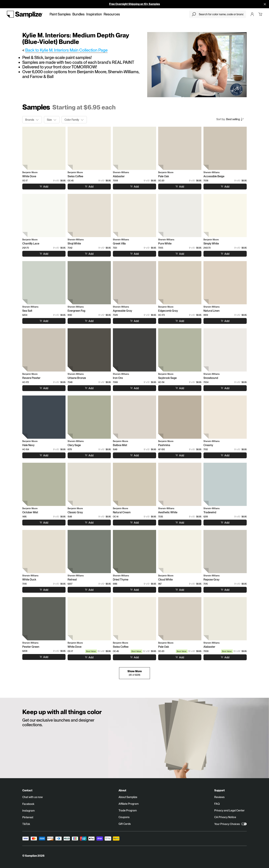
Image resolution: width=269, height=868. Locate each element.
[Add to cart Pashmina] (180, 455)
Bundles (78, 14)
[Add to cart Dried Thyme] (134, 590)
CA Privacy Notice (225, 817)
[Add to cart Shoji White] (89, 254)
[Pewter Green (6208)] (44, 619)
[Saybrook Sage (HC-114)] (180, 350)
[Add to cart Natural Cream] (134, 523)
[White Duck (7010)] (44, 552)
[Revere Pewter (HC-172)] (44, 350)
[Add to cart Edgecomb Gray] (180, 321)
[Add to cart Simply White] (225, 254)
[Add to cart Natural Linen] (225, 321)
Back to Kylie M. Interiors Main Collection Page (66, 50)
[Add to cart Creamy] (225, 455)
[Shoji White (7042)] (89, 215)
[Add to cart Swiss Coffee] (89, 187)
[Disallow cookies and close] (265, 4)
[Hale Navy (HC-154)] (44, 417)
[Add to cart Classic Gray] (89, 523)
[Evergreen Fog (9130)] (89, 283)
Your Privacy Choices (230, 824)
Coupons (124, 817)
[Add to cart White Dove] (44, 187)
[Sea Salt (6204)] (44, 283)
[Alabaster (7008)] (134, 148)
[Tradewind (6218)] (225, 484)
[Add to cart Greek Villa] (134, 254)
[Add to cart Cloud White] (180, 590)
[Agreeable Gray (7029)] (134, 283)
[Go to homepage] (25, 14)
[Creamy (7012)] (225, 417)
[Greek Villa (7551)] (134, 215)
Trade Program (128, 810)
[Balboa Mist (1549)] (134, 417)
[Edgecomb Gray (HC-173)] (180, 283)
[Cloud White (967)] (180, 552)
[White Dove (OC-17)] (44, 148)
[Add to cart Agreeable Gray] (134, 321)
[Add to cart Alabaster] (134, 187)
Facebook (28, 804)
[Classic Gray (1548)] (89, 484)
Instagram (28, 811)
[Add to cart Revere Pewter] (44, 388)
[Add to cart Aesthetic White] (180, 523)
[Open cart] (260, 14)
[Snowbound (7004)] (225, 350)
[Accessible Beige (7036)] (225, 148)
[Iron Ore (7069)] (134, 350)
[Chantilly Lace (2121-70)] (44, 215)
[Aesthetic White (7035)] (180, 484)
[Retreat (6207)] (89, 552)
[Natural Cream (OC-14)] (134, 484)
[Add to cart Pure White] (180, 254)
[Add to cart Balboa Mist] (134, 455)
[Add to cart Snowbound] (225, 388)
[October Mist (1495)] (44, 484)
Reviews (219, 797)
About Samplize (128, 797)
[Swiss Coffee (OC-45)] (89, 148)
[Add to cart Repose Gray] (225, 590)
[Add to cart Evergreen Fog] (89, 321)
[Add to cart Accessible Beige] (225, 187)
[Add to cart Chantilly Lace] (44, 254)
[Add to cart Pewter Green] (44, 657)
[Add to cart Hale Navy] (44, 455)
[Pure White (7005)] (180, 215)
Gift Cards (125, 824)
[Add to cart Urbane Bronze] (89, 388)
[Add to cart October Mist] (44, 523)
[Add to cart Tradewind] (225, 523)
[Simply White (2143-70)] (225, 215)
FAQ (217, 804)
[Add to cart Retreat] (89, 590)
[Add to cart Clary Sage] (89, 455)
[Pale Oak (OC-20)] (180, 148)
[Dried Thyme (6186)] (134, 552)
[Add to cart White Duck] (44, 590)
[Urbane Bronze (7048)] (89, 350)
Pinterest (28, 817)
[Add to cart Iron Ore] (134, 388)
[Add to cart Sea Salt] (44, 321)
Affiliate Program (129, 804)
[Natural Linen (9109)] (225, 283)
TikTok (26, 824)
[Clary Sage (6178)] (89, 417)
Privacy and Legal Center (229, 810)
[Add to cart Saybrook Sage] (180, 388)
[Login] (252, 14)
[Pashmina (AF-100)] (180, 417)
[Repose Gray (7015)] (225, 552)
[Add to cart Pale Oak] (180, 187)
